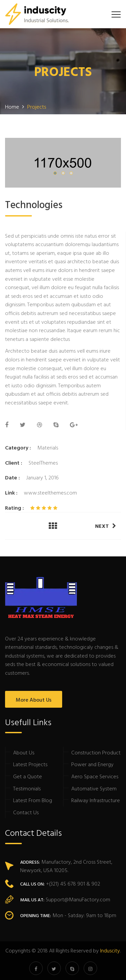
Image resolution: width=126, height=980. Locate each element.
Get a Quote (28, 776)
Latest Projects (30, 764)
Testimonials (27, 788)
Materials (48, 447)
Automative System (94, 788)
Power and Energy (92, 764)
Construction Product (96, 752)
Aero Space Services (95, 776)
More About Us (34, 700)
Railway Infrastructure (96, 800)
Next (106, 526)
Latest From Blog (33, 800)
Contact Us (26, 812)
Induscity (110, 950)
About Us (24, 752)
